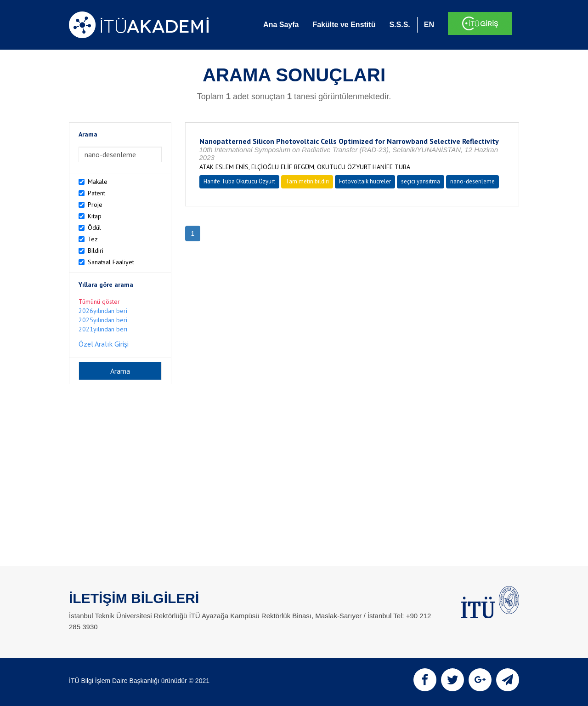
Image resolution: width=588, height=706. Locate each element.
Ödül (94, 228)
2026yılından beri (103, 311)
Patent (96, 193)
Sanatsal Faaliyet (111, 262)
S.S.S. (399, 25)
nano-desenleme (472, 181)
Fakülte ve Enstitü (344, 25)
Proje (95, 205)
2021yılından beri (103, 329)
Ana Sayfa (281, 25)
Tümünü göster (99, 302)
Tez (93, 239)
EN (429, 25)
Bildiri (96, 251)
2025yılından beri (103, 320)
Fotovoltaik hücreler (365, 181)
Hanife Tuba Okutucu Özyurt (239, 181)
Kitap (95, 216)
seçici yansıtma (421, 181)
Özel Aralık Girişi (104, 344)
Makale (98, 182)
